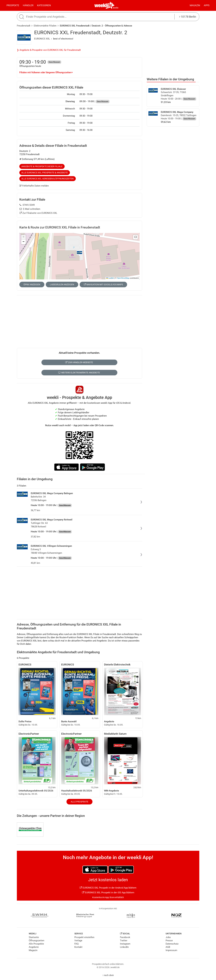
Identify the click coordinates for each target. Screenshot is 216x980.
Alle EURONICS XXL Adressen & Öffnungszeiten (47, 179)
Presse (169, 941)
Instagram (125, 944)
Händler (28, 5)
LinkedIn (124, 947)
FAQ (76, 944)
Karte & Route (60, 227)
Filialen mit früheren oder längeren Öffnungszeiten (46, 72)
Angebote (34, 947)
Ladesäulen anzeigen (62, 285)
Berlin (116, 8)
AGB (168, 947)
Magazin (195, 5)
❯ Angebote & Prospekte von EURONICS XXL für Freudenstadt (49, 50)
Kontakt (78, 947)
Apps (207, 5)
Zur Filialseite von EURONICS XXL (38, 213)
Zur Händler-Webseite (79, 362)
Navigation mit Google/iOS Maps (103, 285)
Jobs (168, 937)
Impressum (171, 950)
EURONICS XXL (42, 39)
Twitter (124, 941)
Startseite (34, 937)
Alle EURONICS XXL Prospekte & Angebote (45, 173)
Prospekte (13, 5)
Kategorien (44, 5)
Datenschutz (172, 944)
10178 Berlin (188, 17)
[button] (135, 237)
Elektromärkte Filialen (45, 26)
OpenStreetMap (123, 278)
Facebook (125, 937)
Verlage (78, 941)
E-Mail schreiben (30, 209)
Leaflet (110, 278)
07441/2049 (27, 205)
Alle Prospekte (79, 802)
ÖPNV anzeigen (32, 285)
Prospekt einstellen (84, 937)
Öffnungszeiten (36, 941)
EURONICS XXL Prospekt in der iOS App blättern (108, 893)
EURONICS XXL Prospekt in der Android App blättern (108, 888)
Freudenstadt (24, 26)
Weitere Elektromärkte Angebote (79, 373)
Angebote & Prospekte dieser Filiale (42, 166)
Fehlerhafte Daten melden (34, 186)
